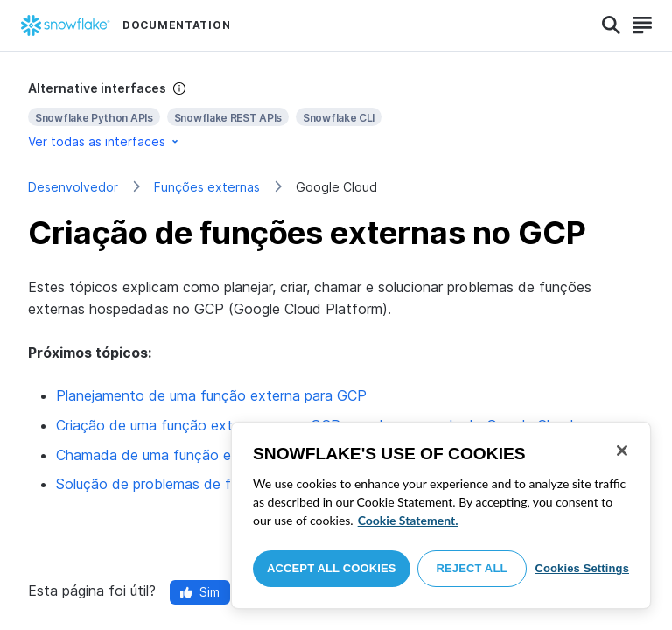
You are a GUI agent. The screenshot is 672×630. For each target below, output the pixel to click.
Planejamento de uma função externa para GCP (211, 395)
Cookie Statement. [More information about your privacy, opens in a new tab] (408, 520)
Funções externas (207, 187)
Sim (200, 592)
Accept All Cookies (332, 568)
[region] (441, 515)
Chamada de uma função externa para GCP (198, 455)
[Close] (622, 451)
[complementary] (336, 115)
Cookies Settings (582, 568)
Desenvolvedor (73, 187)
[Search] (611, 25)
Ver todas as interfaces (105, 141)
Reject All (472, 568)
